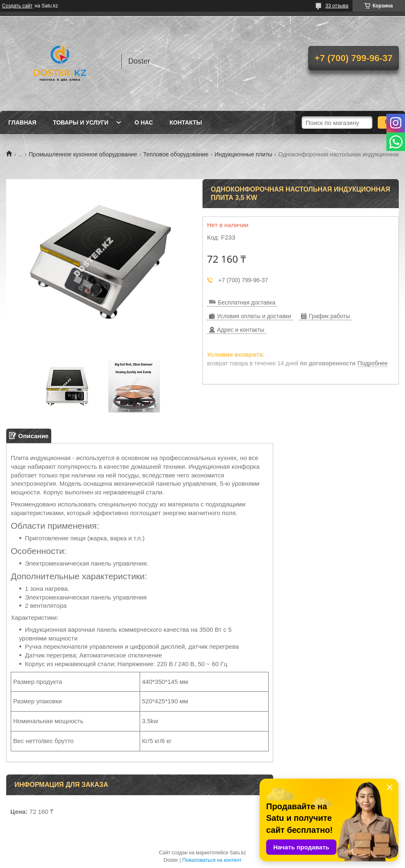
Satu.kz (238, 853)
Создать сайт (17, 6)
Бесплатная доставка (247, 302)
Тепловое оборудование (176, 154)
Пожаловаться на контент (212, 860)
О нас (144, 122)
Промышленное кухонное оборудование (83, 154)
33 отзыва (337, 6)
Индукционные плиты (243, 154)
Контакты (186, 122)
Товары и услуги (81, 122)
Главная (22, 122)
